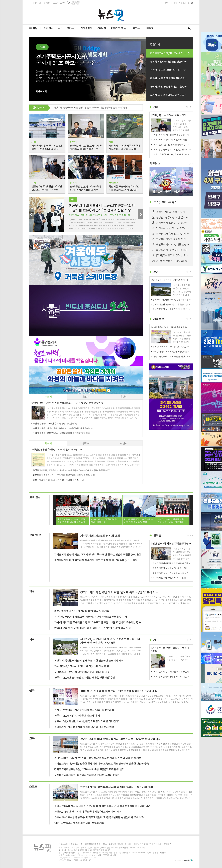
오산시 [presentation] (86, 397)
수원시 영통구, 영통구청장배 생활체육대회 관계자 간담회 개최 (61, 433)
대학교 (150, 28)
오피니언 (101, 28)
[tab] (48, 397)
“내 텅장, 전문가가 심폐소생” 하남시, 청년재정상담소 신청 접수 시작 (91, 617)
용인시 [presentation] (124, 397)
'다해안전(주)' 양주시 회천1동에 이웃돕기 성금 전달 (82, 666)
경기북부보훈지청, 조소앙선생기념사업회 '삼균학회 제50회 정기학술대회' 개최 (172, 300)
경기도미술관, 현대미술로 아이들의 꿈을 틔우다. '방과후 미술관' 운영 (172, 304)
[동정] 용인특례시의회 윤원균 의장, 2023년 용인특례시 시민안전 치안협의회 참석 (172, 356)
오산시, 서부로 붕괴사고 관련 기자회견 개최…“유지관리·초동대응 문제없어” (172, 95)
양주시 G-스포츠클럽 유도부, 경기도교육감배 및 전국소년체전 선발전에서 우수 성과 (99, 817)
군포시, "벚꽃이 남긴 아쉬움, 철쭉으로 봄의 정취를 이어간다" (87, 721)
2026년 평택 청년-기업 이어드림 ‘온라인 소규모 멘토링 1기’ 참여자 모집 (92, 628)
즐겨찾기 (47, 3)
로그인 (190, 3)
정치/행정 (35, 535)
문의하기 (168, 844)
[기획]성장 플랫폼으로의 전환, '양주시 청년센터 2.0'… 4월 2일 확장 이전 (172, 149)
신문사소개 (63, 844)
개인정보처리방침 (93, 844)
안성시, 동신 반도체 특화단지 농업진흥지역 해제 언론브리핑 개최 (172, 87)
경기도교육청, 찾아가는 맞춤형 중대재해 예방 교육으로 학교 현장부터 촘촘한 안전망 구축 (102, 764)
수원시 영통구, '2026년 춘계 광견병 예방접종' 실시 (56, 423)
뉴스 (60, 28)
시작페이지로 (36, 3)
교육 (32, 738)
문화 (32, 690)
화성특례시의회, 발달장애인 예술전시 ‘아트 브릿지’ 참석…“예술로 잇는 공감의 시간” (71, 470)
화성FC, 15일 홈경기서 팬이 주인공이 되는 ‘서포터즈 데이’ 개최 (88, 812)
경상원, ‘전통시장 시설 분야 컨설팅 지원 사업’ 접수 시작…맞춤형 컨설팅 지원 (173, 217)
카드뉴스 (137, 28)
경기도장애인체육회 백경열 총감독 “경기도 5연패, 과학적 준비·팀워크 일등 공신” (172, 563)
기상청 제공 (75, 4)
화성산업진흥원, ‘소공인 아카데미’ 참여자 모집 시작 (82, 611)
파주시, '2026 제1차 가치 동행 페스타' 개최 (77, 716)
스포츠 (33, 786)
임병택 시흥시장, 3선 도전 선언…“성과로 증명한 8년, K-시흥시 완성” (172, 62)
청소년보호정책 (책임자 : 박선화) (117, 844)
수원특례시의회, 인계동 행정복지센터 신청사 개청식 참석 (173, 244)
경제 (32, 592)
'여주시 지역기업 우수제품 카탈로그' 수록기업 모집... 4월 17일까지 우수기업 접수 (98, 622)
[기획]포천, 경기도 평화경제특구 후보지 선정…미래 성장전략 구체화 (172, 145)
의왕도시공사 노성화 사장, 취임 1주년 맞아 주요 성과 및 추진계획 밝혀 (172, 568)
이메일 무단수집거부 (142, 844)
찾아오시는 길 (77, 844)
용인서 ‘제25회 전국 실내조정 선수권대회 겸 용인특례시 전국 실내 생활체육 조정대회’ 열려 (102, 806)
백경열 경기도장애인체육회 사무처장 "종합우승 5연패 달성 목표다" (172, 573)
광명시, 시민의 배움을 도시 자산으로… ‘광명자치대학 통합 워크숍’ (173, 212)
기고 (156, 640)
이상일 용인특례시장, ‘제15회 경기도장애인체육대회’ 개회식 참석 (172, 347)
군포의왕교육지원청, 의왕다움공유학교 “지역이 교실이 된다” (86, 775)
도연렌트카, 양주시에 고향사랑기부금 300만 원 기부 (82, 672)
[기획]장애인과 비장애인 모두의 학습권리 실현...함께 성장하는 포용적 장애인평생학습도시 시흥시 (172, 140)
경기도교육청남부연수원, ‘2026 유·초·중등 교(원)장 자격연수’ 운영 (89, 769)
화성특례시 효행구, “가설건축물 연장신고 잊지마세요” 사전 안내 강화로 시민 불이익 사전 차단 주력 (173, 223)
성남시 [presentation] (124, 443)
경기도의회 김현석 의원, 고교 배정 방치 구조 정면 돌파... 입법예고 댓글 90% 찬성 (98, 554)
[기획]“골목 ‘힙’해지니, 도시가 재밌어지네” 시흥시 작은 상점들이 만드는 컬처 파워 (172, 154)
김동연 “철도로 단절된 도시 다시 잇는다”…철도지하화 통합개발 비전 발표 (172, 70)
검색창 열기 (189, 28)
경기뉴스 (71, 28)
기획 (156, 107)
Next (140, 214)
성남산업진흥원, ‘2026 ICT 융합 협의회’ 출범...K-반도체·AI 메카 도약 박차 (173, 261)
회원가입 (182, 3)
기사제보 (164, 3)
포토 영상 (35, 497)
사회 (32, 640)
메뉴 (35, 28)
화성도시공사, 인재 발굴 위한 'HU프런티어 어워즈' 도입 (58, 480)
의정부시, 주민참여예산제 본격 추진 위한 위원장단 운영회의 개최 (89, 661)
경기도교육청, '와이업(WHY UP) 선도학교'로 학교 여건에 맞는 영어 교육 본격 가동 (98, 758)
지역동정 (159, 319)
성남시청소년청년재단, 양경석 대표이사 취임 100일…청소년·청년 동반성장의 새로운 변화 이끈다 (172, 578)
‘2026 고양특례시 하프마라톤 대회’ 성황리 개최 (79, 823)
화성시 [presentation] (48, 443)
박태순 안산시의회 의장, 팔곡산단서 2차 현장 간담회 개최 (172, 352)
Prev (32, 214)
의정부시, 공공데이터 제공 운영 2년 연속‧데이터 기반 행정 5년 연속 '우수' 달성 (91, 108)
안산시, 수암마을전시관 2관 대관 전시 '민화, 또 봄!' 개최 (84, 710)
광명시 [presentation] (86, 443)
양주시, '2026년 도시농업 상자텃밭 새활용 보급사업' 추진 (85, 678)
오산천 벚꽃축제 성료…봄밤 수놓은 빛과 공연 (173, 234)
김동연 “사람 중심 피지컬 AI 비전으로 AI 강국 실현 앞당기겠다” (172, 78)
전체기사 (48, 28)
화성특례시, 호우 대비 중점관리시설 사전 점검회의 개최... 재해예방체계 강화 (173, 250)
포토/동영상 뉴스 (119, 28)
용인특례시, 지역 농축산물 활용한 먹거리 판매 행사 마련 (84, 727)
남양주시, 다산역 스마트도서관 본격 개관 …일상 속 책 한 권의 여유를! (173, 228)
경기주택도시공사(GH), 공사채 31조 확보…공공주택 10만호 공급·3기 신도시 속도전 (172, 53)
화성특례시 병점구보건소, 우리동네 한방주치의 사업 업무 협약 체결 (64, 475)
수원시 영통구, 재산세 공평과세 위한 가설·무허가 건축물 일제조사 (63, 428)
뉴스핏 (165, 202)
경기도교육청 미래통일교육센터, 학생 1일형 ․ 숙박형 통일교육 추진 (172, 309)
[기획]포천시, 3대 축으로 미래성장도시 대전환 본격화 (172, 135)
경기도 (157, 272)
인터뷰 (157, 535)
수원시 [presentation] (48, 397)
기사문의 (173, 3)
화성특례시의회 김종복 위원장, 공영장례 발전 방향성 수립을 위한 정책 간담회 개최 (173, 239)
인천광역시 (86, 28)
